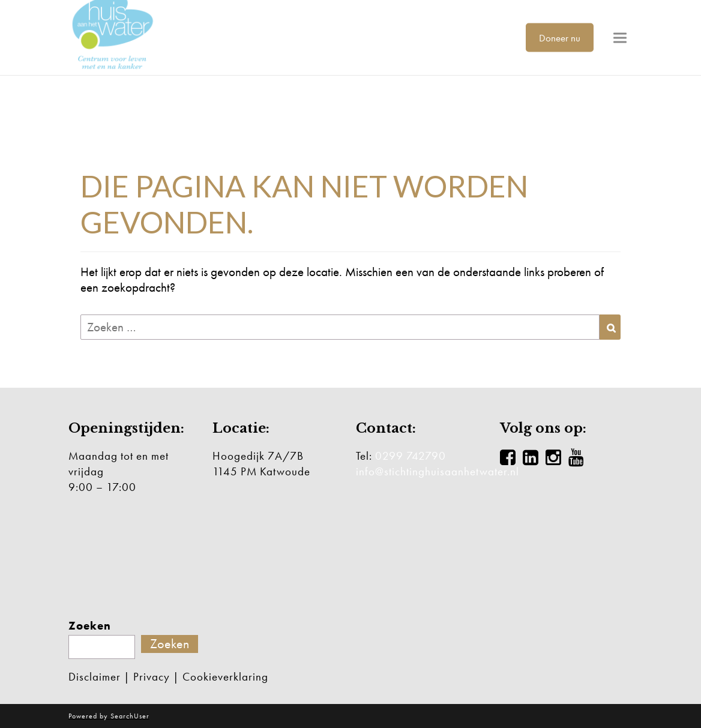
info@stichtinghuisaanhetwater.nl (438, 471)
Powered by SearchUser (109, 716)
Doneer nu (560, 37)
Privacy (152, 677)
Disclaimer (95, 677)
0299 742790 (411, 456)
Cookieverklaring (225, 677)
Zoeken (90, 626)
